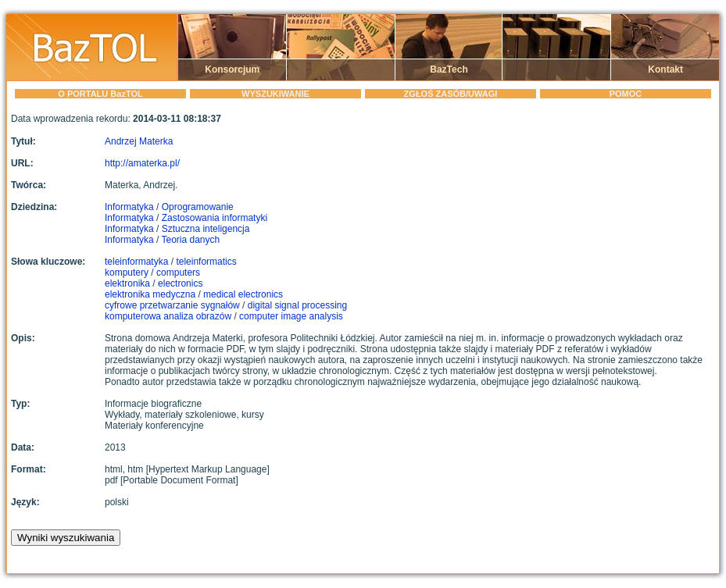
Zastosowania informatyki (215, 218)
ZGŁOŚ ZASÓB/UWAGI (451, 94)
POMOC (626, 94)
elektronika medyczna (150, 294)
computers (178, 273)
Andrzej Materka (139, 141)
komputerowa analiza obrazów (168, 316)
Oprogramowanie (198, 207)
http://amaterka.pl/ (142, 163)
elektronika (127, 283)
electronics (180, 283)
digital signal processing (297, 305)
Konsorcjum (232, 69)
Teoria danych (191, 240)
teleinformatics (206, 262)
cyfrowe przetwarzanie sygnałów (172, 305)
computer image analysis (291, 316)
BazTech (449, 69)
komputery (127, 273)
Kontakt (665, 69)
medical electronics (243, 294)
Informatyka (129, 207)
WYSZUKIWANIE (275, 94)
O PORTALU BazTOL (100, 94)
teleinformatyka (136, 262)
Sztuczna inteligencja (206, 229)
